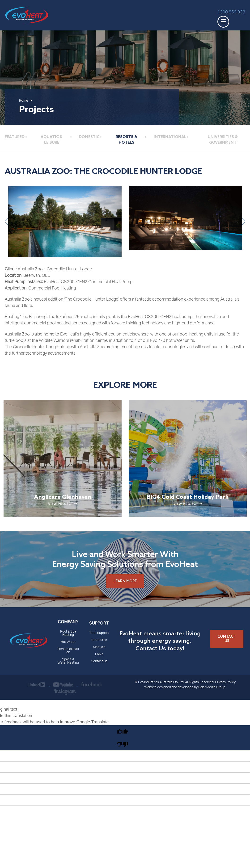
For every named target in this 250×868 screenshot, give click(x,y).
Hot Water (68, 642)
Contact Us (99, 662)
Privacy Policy (225, 683)
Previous (6, 222)
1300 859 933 (231, 13)
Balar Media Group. (212, 688)
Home (23, 101)
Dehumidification (68, 651)
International (170, 137)
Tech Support (99, 633)
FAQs (99, 654)
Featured (15, 137)
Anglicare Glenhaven (63, 497)
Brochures (99, 640)
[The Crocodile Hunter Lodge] (65, 222)
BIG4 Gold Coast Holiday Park (188, 497)
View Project (63, 504)
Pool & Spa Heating (68, 633)
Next (244, 222)
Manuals (99, 647)
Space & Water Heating (68, 661)
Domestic (89, 137)
